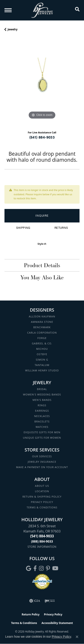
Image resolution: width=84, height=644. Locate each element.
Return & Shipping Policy (42, 497)
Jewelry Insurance (42, 462)
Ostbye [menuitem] (42, 354)
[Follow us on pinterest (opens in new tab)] (48, 568)
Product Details (42, 265)
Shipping (23, 228)
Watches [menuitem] (42, 427)
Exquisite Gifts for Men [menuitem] (42, 432)
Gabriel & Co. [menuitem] (42, 343)
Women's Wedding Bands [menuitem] (42, 394)
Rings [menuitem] (42, 405)
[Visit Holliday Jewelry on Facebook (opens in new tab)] (35, 568)
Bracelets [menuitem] (42, 421)
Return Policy (31, 614)
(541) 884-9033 (42, 137)
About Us (42, 486)
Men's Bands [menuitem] (42, 400)
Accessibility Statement (57, 623)
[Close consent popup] (77, 637)
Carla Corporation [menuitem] (42, 333)
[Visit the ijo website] (50, 601)
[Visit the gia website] (35, 601)
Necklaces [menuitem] (42, 416)
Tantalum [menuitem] (42, 365)
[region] (42, 83)
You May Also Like (42, 277)
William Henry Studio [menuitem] (42, 370)
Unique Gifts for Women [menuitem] (42, 438)
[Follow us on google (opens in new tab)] (29, 568)
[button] (77, 10)
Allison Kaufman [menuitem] (42, 316)
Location (42, 491)
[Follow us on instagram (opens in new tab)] (41, 568)
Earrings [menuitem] (42, 411)
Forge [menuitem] (42, 338)
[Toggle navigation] (8, 10)
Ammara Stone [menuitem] (42, 322)
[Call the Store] (42, 536)
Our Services (42, 456)
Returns (61, 228)
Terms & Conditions (42, 507)
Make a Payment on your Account (42, 467)
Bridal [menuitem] (42, 389)
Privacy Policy (42, 502)
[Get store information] (42, 547)
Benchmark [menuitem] (42, 327)
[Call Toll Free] (42, 541)
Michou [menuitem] (42, 349)
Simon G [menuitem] (42, 360)
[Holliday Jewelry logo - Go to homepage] (42, 10)
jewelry (13, 29)
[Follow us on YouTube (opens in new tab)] (55, 568)
